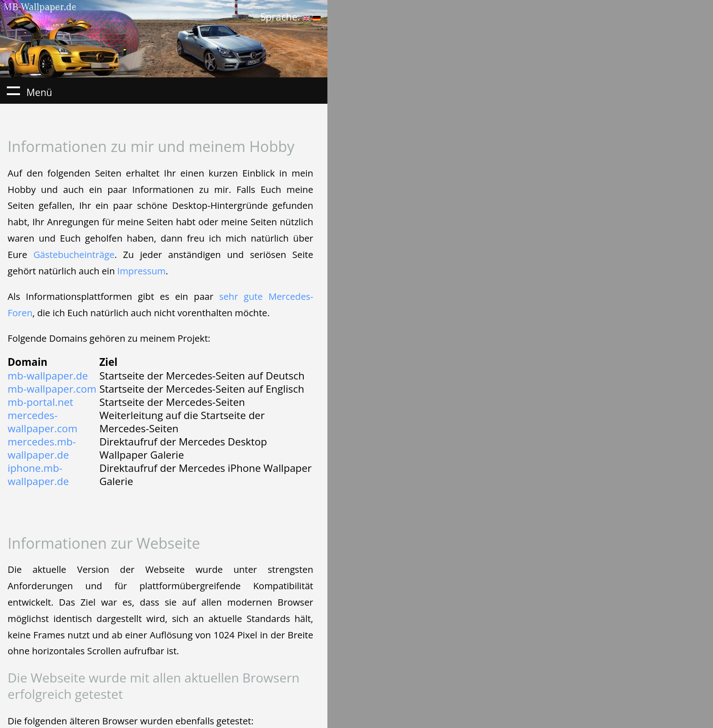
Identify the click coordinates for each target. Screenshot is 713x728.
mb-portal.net (40, 402)
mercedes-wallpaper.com (43, 422)
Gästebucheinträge (74, 254)
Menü (13, 91)
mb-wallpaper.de (48, 376)
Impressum (141, 271)
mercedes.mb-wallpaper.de (42, 448)
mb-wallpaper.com (52, 389)
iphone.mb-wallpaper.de (38, 475)
